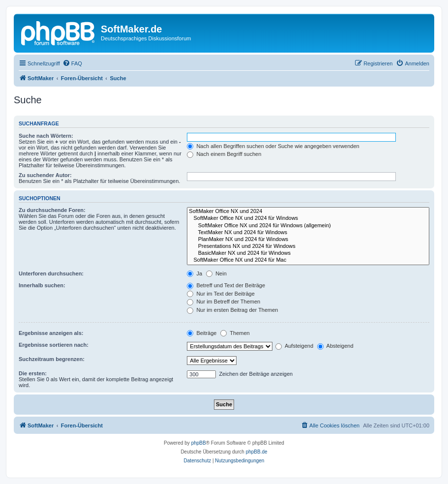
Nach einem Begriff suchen (224, 154)
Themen (235, 333)
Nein (216, 273)
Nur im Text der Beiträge (221, 294)
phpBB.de (257, 452)
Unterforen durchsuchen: (51, 273)
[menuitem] (72, 63)
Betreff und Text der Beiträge (226, 285)
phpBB (199, 443)
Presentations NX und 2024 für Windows (308, 246)
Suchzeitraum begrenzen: (52, 359)
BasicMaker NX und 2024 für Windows (308, 253)
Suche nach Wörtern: (46, 136)
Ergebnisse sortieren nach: (54, 345)
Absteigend (335, 346)
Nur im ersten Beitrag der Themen (232, 310)
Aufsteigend (294, 346)
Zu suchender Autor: (45, 175)
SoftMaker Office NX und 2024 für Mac (308, 260)
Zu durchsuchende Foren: (52, 210)
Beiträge (202, 333)
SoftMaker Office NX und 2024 (308, 212)
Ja (194, 273)
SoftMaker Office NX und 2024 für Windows (308, 218)
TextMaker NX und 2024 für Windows (308, 233)
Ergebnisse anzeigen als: (51, 333)
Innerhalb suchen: (42, 285)
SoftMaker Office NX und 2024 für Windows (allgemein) (308, 226)
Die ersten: (33, 373)
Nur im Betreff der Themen (224, 302)
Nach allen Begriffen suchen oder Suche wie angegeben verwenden (273, 146)
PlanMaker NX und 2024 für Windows (308, 240)
